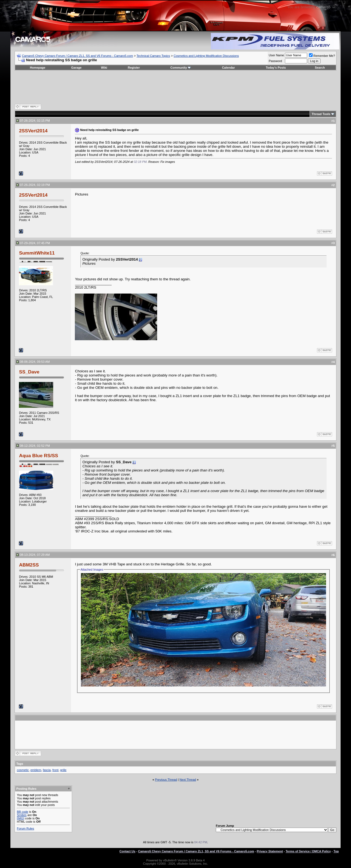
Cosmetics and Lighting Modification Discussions (206, 56)
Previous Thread (166, 780)
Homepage (38, 68)
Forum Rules (25, 828)
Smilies (22, 815)
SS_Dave (29, 372)
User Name (276, 55)
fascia (47, 770)
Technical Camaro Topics (153, 56)
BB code (22, 812)
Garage (77, 68)
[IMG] (20, 818)
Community (181, 68)
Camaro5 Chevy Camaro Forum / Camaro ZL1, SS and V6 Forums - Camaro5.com (77, 56)
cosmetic (23, 770)
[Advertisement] (175, 87)
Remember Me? (322, 56)
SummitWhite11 (37, 253)
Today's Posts (276, 68)
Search (320, 68)
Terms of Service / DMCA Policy (308, 851)
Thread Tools (321, 114)
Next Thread (188, 780)
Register (134, 68)
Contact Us (128, 851)
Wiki (104, 68)
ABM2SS (29, 565)
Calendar (228, 68)
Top (336, 851)
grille (63, 770)
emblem (36, 770)
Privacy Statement (270, 851)
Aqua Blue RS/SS (39, 456)
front (55, 770)
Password (275, 61)
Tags (20, 764)
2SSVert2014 (33, 131)
